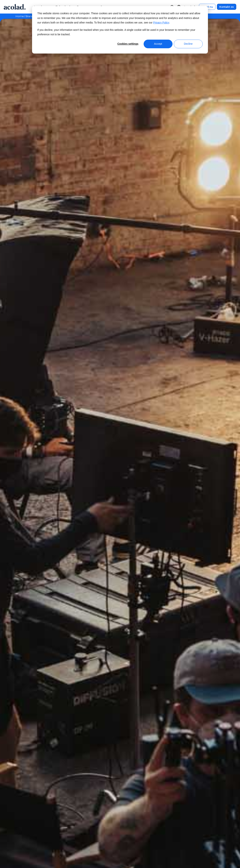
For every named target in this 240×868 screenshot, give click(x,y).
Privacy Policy (161, 23)
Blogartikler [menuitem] (86, 840)
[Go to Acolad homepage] (15, 7)
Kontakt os (227, 7)
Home (20, 16)
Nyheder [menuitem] (22, 825)
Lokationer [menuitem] (23, 832)
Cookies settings (128, 44)
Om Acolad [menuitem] (24, 818)
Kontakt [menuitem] (138, 825)
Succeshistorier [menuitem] (88, 832)
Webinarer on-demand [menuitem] (94, 818)
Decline (188, 44)
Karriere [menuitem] (21, 840)
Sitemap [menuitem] (183, 832)
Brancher (31, 16)
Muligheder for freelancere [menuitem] (36, 846)
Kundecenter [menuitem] (142, 818)
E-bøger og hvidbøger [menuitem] (94, 825)
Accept (158, 44)
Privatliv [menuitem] (182, 825)
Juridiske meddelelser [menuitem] (193, 818)
